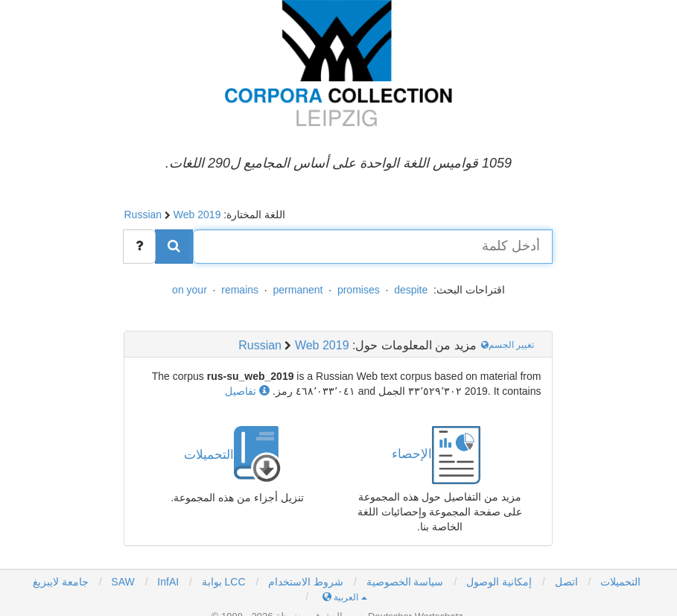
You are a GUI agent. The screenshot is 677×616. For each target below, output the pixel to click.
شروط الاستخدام (306, 582)
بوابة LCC (222, 582)
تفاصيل (247, 391)
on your (190, 290)
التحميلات (620, 582)
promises (359, 290)
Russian (143, 215)
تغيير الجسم (509, 345)
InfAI (166, 582)
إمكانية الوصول (499, 582)
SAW (121, 582)
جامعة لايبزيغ (61, 582)
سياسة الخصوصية (405, 582)
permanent (298, 290)
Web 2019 (197, 215)
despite (411, 290)
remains (240, 290)
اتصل (566, 582)
